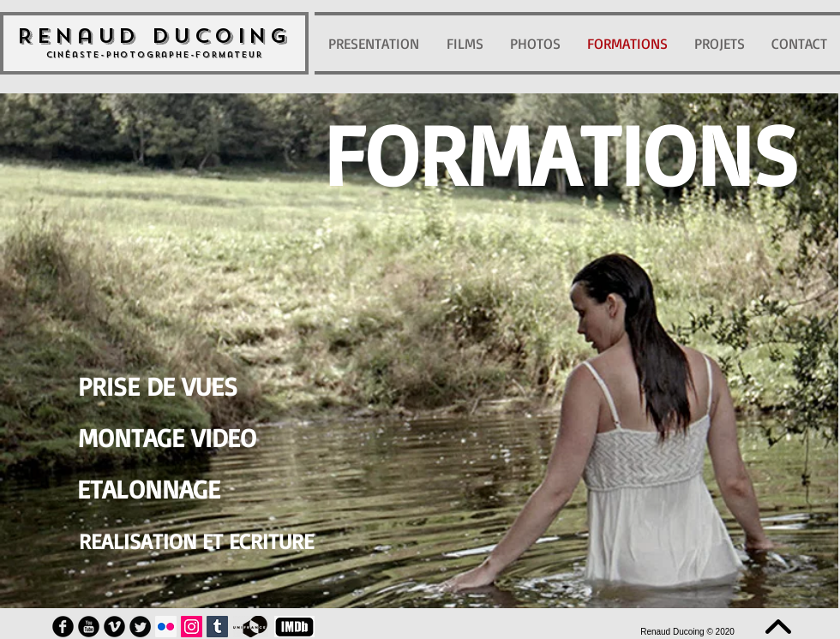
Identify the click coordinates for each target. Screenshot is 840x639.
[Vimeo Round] (114, 627)
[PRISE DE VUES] (157, 386)
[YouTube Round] (89, 627)
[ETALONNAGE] (149, 489)
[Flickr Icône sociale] (166, 627)
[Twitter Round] (140, 627)
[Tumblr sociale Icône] (217, 627)
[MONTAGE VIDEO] (167, 438)
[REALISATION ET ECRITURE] (196, 540)
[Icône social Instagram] (192, 627)
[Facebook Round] (63, 627)
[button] (561, 153)
